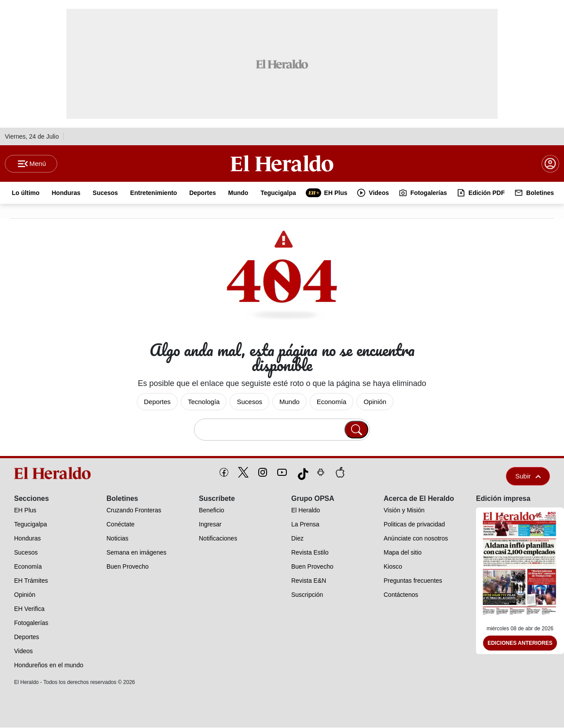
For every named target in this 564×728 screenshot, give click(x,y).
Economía (332, 402)
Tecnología (204, 402)
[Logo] (282, 163)
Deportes (157, 402)
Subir (528, 476)
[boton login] (550, 164)
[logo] (54, 474)
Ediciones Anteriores (520, 643)
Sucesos (249, 402)
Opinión (375, 402)
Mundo (289, 402)
